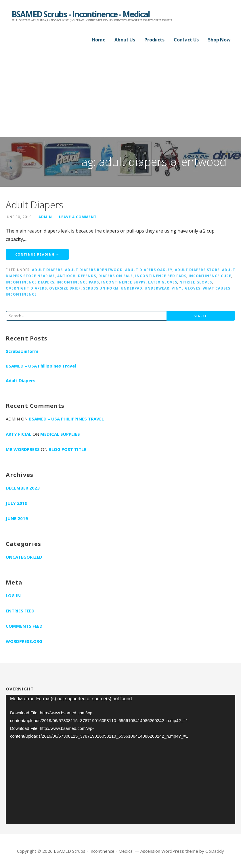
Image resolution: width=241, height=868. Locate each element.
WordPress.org (24, 641)
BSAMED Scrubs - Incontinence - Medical (81, 14)
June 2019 (17, 518)
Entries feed (20, 611)
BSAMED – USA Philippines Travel (41, 366)
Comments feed (24, 626)
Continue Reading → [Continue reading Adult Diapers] (37, 254)
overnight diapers (26, 288)
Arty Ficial (19, 434)
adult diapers (47, 270)
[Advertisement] (120, 94)
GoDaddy (215, 851)
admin (45, 217)
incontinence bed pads (161, 276)
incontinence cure (210, 276)
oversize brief (65, 288)
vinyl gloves (186, 288)
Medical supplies (60, 434)
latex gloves (163, 282)
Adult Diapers (35, 205)
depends (87, 276)
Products (154, 40)
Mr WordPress (23, 449)
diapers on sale (116, 276)
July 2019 (17, 503)
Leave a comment (78, 217)
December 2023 (23, 488)
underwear (157, 288)
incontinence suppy (124, 282)
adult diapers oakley (149, 270)
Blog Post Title (67, 449)
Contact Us (186, 40)
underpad (132, 288)
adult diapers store (197, 270)
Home (98, 40)
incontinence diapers (30, 282)
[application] (120, 759)
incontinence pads (78, 282)
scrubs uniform (101, 288)
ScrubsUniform (22, 351)
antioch (66, 276)
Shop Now (219, 40)
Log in (13, 595)
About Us (125, 40)
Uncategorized (24, 557)
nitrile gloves (196, 282)
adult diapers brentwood (94, 270)
